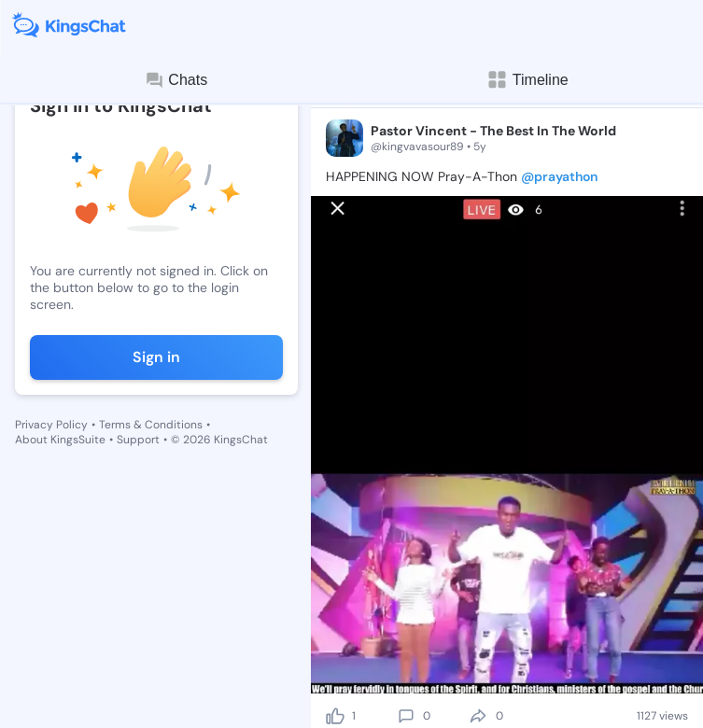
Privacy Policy (51, 425)
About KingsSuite (60, 440)
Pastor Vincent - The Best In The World (493, 131)
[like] (335, 716)
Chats (176, 80)
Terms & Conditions (151, 425)
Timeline (527, 80)
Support (138, 440)
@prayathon (559, 176)
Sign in (156, 357)
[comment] (406, 716)
